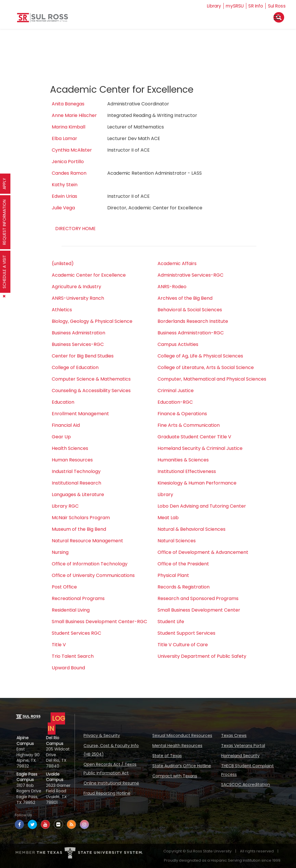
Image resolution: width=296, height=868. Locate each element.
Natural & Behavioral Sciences (192, 529)
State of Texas (167, 756)
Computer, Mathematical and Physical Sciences (212, 379)
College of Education (75, 367)
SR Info (255, 6)
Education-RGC (175, 402)
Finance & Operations (182, 414)
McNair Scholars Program (81, 518)
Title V (59, 645)
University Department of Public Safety (202, 656)
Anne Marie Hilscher (74, 115)
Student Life (171, 622)
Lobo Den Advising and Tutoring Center (202, 506)
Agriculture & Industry (76, 287)
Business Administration (78, 333)
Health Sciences (70, 448)
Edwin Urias (64, 196)
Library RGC (65, 506)
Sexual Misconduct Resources (182, 735)
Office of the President (183, 564)
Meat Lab (168, 518)
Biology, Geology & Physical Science (92, 321)
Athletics (62, 310)
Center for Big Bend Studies (83, 356)
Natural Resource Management (87, 541)
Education (63, 402)
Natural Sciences (177, 541)
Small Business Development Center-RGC (99, 622)
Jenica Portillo (68, 162)
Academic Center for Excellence (89, 275)
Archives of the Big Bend (185, 298)
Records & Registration (184, 587)
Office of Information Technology (90, 564)
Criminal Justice (176, 391)
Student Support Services (186, 633)
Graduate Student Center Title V (194, 437)
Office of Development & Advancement (203, 552)
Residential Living (71, 610)
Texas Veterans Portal (243, 746)
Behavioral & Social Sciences (190, 310)
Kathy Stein (65, 185)
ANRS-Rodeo (172, 287)
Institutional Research (76, 483)
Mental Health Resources (177, 746)
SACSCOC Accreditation (246, 785)
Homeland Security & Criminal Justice (200, 448)
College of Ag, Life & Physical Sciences (200, 356)
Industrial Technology (76, 471)
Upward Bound (68, 668)
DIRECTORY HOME (75, 229)
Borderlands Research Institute (193, 321)
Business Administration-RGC (191, 333)
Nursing (60, 552)
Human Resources (72, 460)
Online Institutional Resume (111, 783)
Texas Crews (234, 735)
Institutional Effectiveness (187, 471)
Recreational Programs (78, 598)
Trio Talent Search (73, 656)
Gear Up (61, 437)
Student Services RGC (76, 633)
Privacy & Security (102, 735)
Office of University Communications (93, 575)
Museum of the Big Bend (79, 529)
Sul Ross (277, 6)
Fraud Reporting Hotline (107, 793)
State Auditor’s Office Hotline (182, 766)
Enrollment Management (80, 414)
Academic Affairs (177, 263)
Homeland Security (240, 756)
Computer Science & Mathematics (91, 379)
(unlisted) (63, 263)
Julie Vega (63, 208)
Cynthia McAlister (72, 150)
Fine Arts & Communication (189, 425)
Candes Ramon (69, 173)
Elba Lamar (64, 138)
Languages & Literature (78, 494)
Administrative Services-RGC (190, 275)
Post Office (64, 587)
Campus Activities (178, 344)
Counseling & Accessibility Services (91, 391)
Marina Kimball (69, 127)
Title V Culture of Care (183, 645)
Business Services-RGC (78, 344)
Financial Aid (66, 425)
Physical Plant (173, 575)
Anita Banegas (68, 104)
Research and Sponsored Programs (198, 598)
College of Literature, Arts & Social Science (206, 367)
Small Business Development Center (199, 610)
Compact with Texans (175, 776)
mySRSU (233, 6)
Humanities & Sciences (183, 460)
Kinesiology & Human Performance (197, 483)
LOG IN (56, 723)
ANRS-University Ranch (78, 298)
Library (211, 6)
